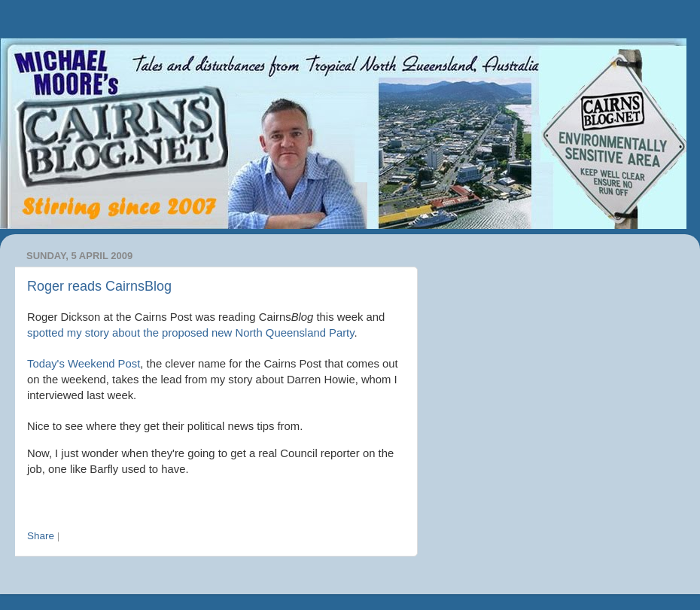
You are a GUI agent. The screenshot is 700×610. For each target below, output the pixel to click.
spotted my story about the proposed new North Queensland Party (191, 333)
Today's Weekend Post (84, 364)
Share (41, 536)
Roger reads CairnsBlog (99, 286)
